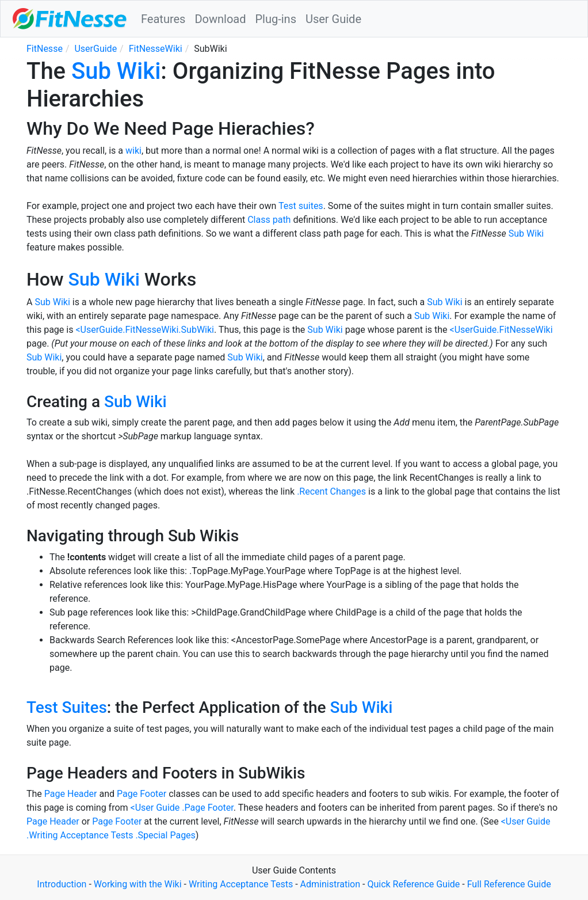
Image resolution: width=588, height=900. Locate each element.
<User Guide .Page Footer (182, 808)
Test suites (301, 206)
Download (220, 19)
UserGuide (96, 49)
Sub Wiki (116, 71)
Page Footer (142, 794)
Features (163, 19)
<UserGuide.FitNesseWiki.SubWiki (145, 330)
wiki (133, 151)
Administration (331, 884)
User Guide (333, 19)
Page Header (71, 794)
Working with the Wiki (138, 884)
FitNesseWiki (156, 49)
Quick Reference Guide (413, 884)
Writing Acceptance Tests (241, 884)
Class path (269, 220)
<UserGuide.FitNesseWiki (501, 330)
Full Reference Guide (509, 884)
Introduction (62, 884)
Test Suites (67, 707)
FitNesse (45, 49)
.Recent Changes (331, 491)
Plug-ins (276, 19)
